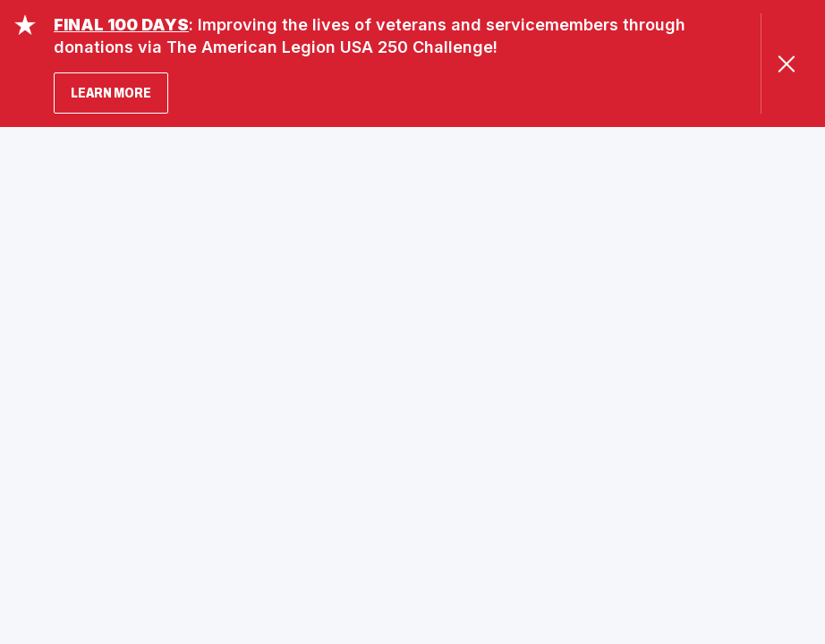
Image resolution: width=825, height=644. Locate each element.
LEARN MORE (111, 93)
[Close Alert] (786, 64)
